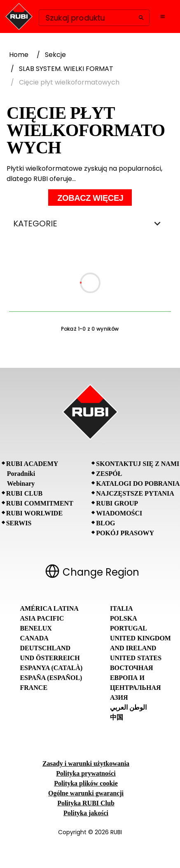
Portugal (129, 628)
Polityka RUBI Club (86, 803)
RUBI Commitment (40, 503)
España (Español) (51, 678)
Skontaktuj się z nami (138, 464)
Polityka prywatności (86, 773)
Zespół (109, 474)
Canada (34, 638)
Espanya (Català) (51, 668)
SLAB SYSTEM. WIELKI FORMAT (66, 69)
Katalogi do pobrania (138, 483)
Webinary (21, 483)
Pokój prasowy (125, 533)
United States (136, 658)
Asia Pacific (42, 618)
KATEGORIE (90, 223)
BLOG (105, 523)
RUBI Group (117, 503)
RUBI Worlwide (34, 513)
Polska (124, 618)
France (34, 688)
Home (19, 55)
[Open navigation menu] (163, 16)
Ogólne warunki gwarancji (86, 793)
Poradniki (21, 474)
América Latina (49, 608)
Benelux (36, 628)
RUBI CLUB (24, 493)
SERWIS (19, 523)
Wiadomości (119, 513)
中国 (117, 717)
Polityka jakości (86, 813)
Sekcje (55, 55)
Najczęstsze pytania (135, 493)
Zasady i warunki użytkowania (86, 763)
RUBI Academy (32, 464)
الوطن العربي (128, 707)
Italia (122, 608)
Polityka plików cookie (86, 783)
